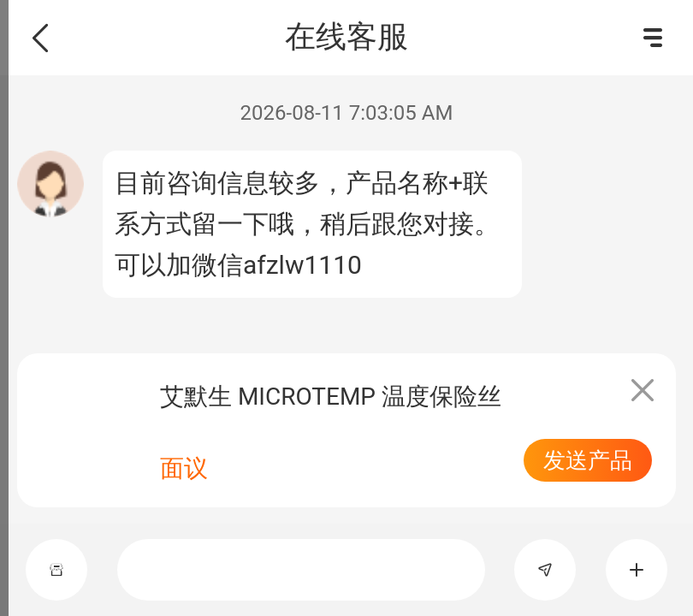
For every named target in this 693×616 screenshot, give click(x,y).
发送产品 (588, 460)
